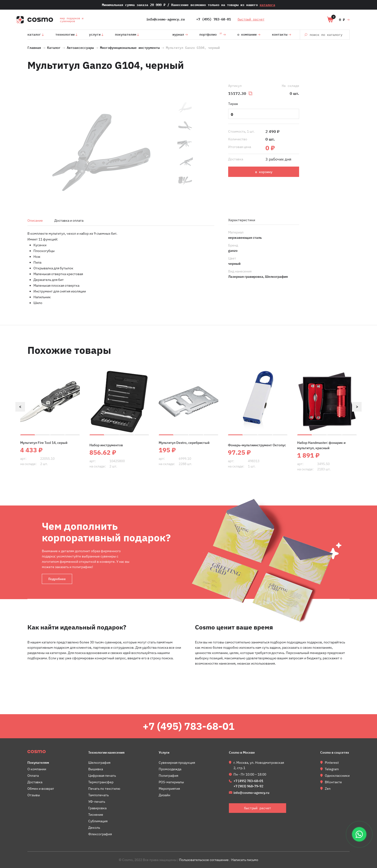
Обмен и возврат (41, 789)
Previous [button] (20, 407)
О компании (247, 34)
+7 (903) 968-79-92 (248, 786)
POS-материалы (171, 782)
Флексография (100, 834)
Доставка (35, 782)
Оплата (33, 776)
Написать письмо (245, 860)
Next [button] (357, 407)
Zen (328, 789)
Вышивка (96, 769)
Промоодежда (170, 769)
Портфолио (211, 34)
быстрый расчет (251, 19)
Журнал (178, 34)
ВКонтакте (333, 782)
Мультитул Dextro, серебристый (184, 443)
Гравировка (97, 808)
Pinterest (332, 763)
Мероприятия (169, 789)
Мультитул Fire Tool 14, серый (44, 443)
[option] (101, 153)
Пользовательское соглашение (204, 860)
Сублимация (98, 821)
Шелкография (99, 763)
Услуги (95, 34)
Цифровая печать (102, 776)
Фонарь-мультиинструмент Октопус (257, 445)
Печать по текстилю (104, 789)
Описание (35, 220)
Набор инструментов (106, 445)
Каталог (34, 34)
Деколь (94, 828)
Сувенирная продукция (177, 763)
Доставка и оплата (69, 220)
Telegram (332, 769)
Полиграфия (168, 776)
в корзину (264, 172)
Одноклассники (337, 776)
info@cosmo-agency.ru (165, 19)
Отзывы (34, 795)
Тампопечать (98, 795)
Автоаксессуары (81, 47)
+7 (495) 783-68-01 (214, 19)
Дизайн (164, 795)
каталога (267, 5)
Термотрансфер (101, 782)
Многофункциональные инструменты (130, 47)
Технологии (65, 34)
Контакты (280, 34)
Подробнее (57, 579)
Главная (34, 47)
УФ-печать (97, 802)
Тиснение (96, 815)
